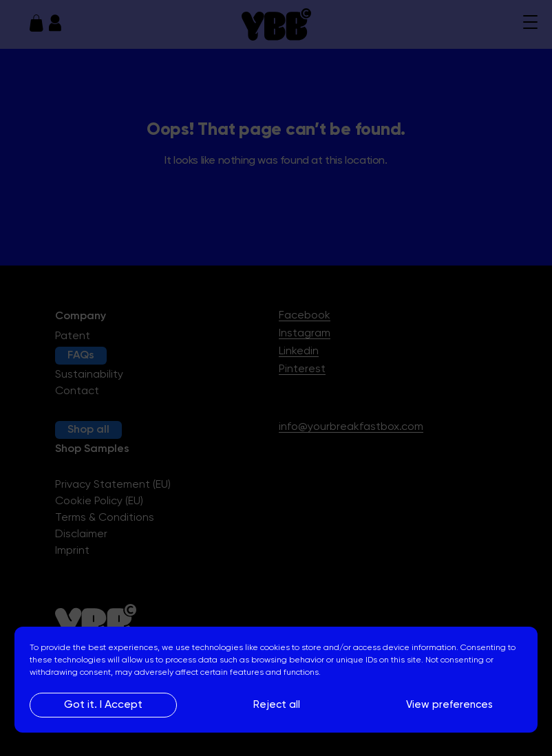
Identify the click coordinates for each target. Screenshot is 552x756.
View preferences (449, 705)
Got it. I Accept (103, 705)
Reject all (277, 705)
